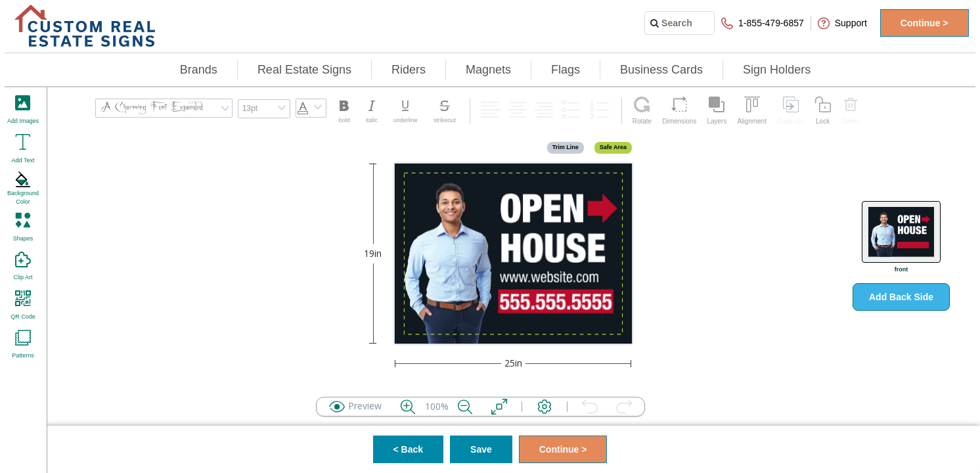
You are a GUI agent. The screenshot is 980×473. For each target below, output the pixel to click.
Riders (409, 70)
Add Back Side (901, 297)
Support (842, 23)
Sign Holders (777, 70)
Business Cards (661, 70)
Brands (199, 70)
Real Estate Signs (304, 70)
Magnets (488, 70)
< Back (409, 449)
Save (481, 449)
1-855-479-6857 (763, 23)
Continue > (924, 23)
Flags (566, 70)
